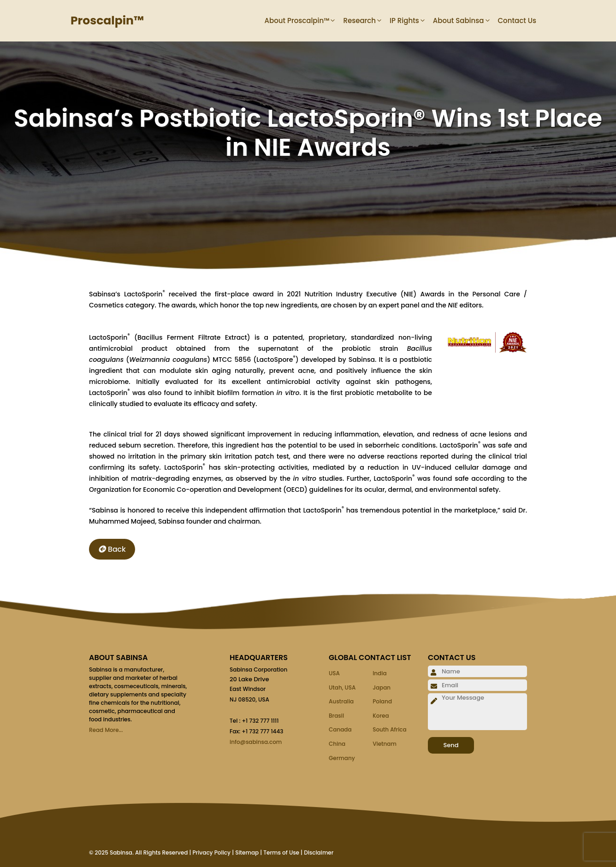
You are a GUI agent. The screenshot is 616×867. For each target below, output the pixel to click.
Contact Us (517, 21)
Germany (342, 758)
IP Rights (411, 21)
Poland (382, 701)
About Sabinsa (465, 21)
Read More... (106, 730)
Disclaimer (319, 852)
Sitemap (247, 852)
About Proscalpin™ (304, 21)
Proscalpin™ (107, 21)
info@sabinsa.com (256, 742)
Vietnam (385, 744)
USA (334, 673)
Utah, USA (342, 687)
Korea (381, 716)
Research (366, 21)
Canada (340, 729)
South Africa (390, 729)
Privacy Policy (211, 852)
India (379, 673)
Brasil (336, 716)
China (337, 744)
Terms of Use (281, 852)
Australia (341, 701)
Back (112, 549)
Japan (382, 687)
